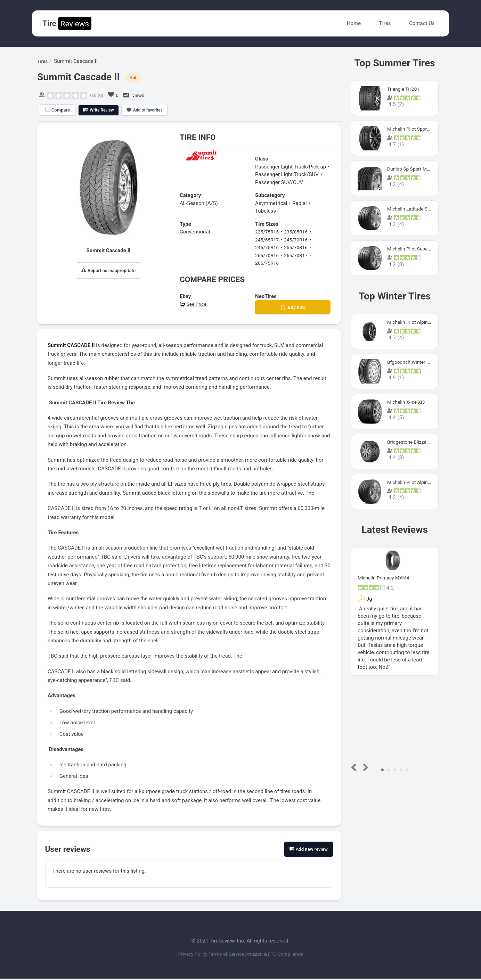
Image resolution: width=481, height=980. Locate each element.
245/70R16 (299, 240)
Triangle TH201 (405, 89)
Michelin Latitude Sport (414, 209)
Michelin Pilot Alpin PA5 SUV (420, 322)
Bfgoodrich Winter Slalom (417, 362)
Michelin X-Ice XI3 (408, 402)
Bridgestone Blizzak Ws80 (417, 442)
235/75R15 (268, 232)
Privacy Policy (184, 955)
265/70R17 (299, 255)
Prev (355, 767)
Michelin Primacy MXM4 (386, 578)
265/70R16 (268, 255)
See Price (194, 304)
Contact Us (422, 23)
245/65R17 (268, 240)
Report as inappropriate (108, 270)
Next (364, 767)
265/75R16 (268, 263)
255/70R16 (299, 247)
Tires (385, 23)
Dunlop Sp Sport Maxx (413, 169)
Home (354, 23)
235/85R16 (299, 232)
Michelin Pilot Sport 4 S (414, 129)
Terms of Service (226, 955)
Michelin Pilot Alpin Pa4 (415, 482)
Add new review (309, 850)
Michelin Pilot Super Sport (417, 249)
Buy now (293, 308)
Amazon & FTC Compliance (283, 955)
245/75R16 (268, 247)
